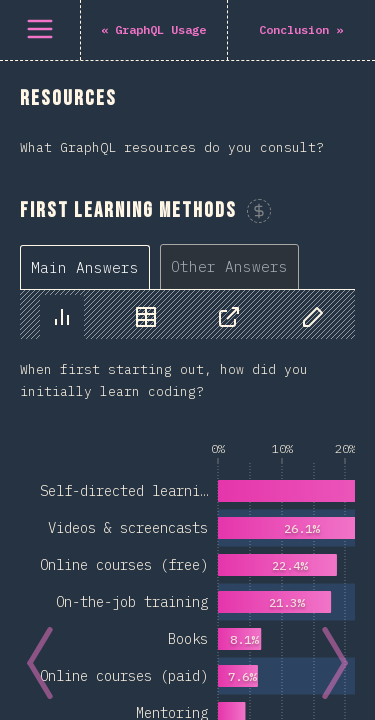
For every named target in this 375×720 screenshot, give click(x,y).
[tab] (85, 267)
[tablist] (164, 266)
